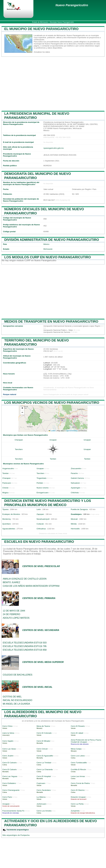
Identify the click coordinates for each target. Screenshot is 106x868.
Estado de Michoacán (40, 22)
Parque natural (10, 394)
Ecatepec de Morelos (11, 514)
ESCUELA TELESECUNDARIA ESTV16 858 (25, 650)
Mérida (74, 524)
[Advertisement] (53, 84)
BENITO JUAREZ (11, 582)
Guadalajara (76, 514)
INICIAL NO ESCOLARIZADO (18, 700)
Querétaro (7, 524)
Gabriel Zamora (77, 478)
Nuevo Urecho (43, 488)
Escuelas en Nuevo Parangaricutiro (39, 542)
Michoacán (48, 249)
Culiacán (40, 524)
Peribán (40, 483)
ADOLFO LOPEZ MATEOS (16, 618)
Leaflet (52, 431)
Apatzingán (75, 488)
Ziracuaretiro (76, 468)
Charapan (19, 440)
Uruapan (53, 440)
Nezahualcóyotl (43, 519)
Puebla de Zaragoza (79, 509)
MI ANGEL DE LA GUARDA (16, 704)
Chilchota (75, 493)
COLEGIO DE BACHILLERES (18, 675)
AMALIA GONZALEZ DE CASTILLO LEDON (25, 579)
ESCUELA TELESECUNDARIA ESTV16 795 (25, 646)
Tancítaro (19, 449)
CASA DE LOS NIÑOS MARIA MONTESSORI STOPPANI (31, 586)
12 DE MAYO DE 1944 (14, 611)
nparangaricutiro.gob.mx (54, 148)
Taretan (53, 459)
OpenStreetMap (72, 431)
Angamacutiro (8, 468)
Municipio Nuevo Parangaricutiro (62, 22)
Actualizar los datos (42, 52)
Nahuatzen (75, 483)
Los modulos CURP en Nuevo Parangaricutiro (48, 257)
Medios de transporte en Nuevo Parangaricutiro (51, 321)
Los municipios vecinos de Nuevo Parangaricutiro (52, 403)
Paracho (74, 473)
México (46, 244)
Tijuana (5, 509)
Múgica (5, 493)
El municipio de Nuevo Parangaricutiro (41, 29)
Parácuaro (7, 483)
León (39, 509)
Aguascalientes (9, 529)
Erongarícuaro (43, 493)
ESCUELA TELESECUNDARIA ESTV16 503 (25, 643)
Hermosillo (75, 529)
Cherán (5, 488)
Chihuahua (41, 529)
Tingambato (41, 478)
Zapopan (40, 514)
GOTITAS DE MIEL (12, 697)
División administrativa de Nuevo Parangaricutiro (52, 240)
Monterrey (7, 519)
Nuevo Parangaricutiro (72, 5)
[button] (22, 408)
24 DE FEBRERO (11, 614)
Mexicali (74, 519)
